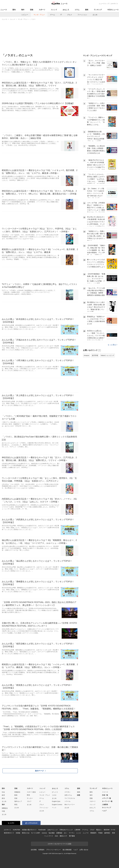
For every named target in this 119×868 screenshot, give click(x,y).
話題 (79, 795)
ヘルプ (104, 811)
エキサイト (114, 4)
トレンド (54, 10)
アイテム (85, 830)
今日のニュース (113, 10)
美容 (114, 833)
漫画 (87, 10)
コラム (77, 10)
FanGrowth (42, 830)
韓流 (16, 805)
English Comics (57, 805)
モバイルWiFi (36, 833)
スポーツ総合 (31, 792)
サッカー (30, 798)
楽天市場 (95, 355)
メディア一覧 (106, 798)
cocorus (44, 833)
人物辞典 (105, 805)
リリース (105, 792)
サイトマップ (106, 808)
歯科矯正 (107, 833)
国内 (14, 10)
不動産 (100, 833)
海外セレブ (18, 801)
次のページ (40, 771)
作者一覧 (105, 795)
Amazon (87, 355)
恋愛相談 (59, 833)
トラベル (67, 801)
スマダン (67, 792)
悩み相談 (52, 833)
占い (66, 833)
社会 (3, 792)
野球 (28, 795)
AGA (56, 836)
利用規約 (41, 850)
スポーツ (42, 10)
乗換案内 (93, 833)
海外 (23, 10)
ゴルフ (29, 801)
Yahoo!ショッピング (107, 355)
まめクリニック (53, 830)
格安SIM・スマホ (110, 830)
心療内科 (77, 830)
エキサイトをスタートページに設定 (59, 844)
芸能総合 (17, 792)
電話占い (99, 830)
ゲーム (53, 15)
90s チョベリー (70, 805)
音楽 (16, 798)
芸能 (32, 10)
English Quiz (56, 801)
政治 (3, 798)
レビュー (25, 15)
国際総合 (5, 808)
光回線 (18, 833)
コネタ (54, 795)
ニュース (4, 10)
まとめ (95, 15)
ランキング (98, 10)
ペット (54, 808)
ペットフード (49, 836)
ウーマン (72, 833)
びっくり (55, 792)
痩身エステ (63, 836)
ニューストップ (104, 4)
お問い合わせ (84, 850)
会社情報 (34, 850)
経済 (3, 795)
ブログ (92, 830)
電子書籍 (72, 836)
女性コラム (68, 795)
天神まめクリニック (66, 830)
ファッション (82, 15)
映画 (16, 795)
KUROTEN (16, 830)
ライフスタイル (70, 798)
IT (61, 15)
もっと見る (112, 345)
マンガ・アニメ (39, 15)
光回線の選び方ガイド (29, 830)
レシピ (79, 833)
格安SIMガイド (9, 833)
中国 (3, 811)
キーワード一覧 (107, 801)
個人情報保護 (67, 850)
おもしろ (66, 10)
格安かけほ (26, 833)
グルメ (70, 15)
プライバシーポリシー (54, 850)
